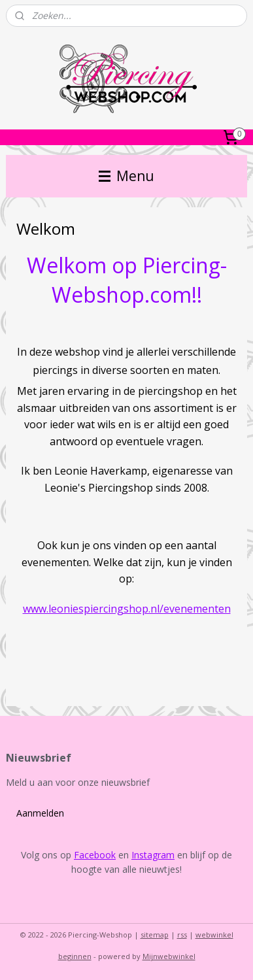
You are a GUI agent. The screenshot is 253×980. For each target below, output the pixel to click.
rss (182, 935)
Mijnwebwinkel (169, 956)
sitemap (155, 935)
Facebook (95, 855)
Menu (126, 176)
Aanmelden (40, 813)
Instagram (153, 855)
